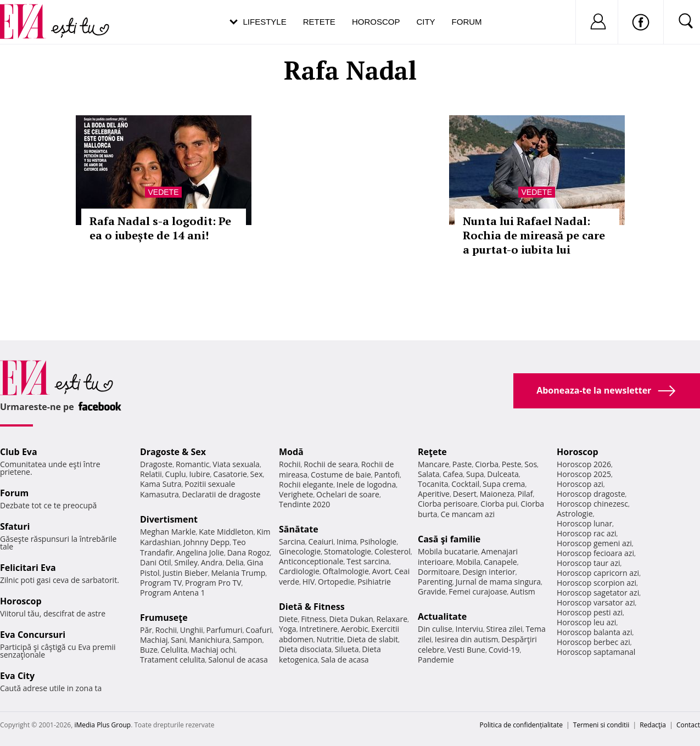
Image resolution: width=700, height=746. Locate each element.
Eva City (17, 676)
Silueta (347, 649)
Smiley (186, 562)
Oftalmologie (346, 571)
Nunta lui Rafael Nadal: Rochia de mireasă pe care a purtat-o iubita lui (534, 235)
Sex (257, 474)
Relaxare (392, 619)
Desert (465, 494)
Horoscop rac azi (587, 533)
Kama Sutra (161, 484)
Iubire (199, 474)
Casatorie (230, 474)
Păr (146, 630)
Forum (467, 22)
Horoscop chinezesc (592, 504)
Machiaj (154, 640)
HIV (309, 582)
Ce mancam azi (467, 514)
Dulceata (503, 474)
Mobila (468, 562)
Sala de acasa (345, 660)
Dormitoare (439, 572)
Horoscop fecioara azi (595, 553)
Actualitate (442, 616)
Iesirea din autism (467, 639)
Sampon (248, 640)
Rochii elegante (306, 484)
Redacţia (653, 725)
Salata (429, 474)
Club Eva (19, 452)
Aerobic (355, 629)
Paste (462, 464)
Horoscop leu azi (586, 622)
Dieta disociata (305, 649)
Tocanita (433, 484)
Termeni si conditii (601, 725)
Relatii (151, 474)
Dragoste (156, 464)
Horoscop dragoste (591, 494)
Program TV (161, 583)
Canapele (500, 562)
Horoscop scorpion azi (597, 583)
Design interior (489, 572)
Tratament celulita (173, 660)
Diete (288, 619)
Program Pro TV (213, 583)
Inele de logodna (366, 484)
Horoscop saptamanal (596, 652)
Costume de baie (341, 475)
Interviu (469, 629)
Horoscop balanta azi (594, 632)
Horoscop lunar (584, 523)
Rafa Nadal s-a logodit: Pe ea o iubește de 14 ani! (160, 228)
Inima (347, 542)
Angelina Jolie (200, 553)
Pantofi (387, 475)
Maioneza (497, 494)
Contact (688, 725)
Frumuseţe (164, 618)
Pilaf (525, 494)
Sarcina (292, 542)
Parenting (435, 582)
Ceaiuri (321, 542)
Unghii (192, 630)
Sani (178, 640)
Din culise (435, 629)
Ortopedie (336, 582)
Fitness (313, 619)
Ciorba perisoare (448, 504)
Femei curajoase (478, 591)
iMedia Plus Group (102, 725)
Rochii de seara (331, 464)
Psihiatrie (374, 582)
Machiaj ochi (213, 650)
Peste (512, 464)
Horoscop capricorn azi (598, 573)
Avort (381, 571)
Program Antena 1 (173, 593)
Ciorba (487, 464)
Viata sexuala (236, 464)
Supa (475, 474)
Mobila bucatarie (448, 551)
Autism (523, 591)
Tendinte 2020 (304, 504)
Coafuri (259, 630)
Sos (531, 464)
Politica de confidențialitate (521, 725)
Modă (291, 452)
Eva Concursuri (33, 635)
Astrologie (575, 514)
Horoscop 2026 (584, 464)
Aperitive (434, 494)
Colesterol (393, 551)
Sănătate (299, 529)
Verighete (296, 494)
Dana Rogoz (249, 553)
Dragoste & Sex (173, 452)
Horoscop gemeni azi (594, 543)
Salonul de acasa (238, 660)
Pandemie (436, 660)
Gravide (432, 591)
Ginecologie (300, 551)
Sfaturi (15, 526)
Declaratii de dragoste (222, 494)
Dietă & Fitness (312, 607)
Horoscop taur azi (588, 563)
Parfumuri (225, 630)
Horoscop (376, 22)
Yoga (288, 629)
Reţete (432, 452)
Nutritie (330, 639)
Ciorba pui (499, 504)
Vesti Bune (466, 650)
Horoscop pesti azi (590, 612)
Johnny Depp (206, 542)
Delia (235, 562)
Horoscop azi (580, 484)
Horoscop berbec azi (593, 642)
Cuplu (176, 474)
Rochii (166, 630)
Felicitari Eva (28, 568)
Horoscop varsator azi (596, 602)
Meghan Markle (168, 532)
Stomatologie (348, 551)
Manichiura (209, 640)
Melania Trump (238, 573)
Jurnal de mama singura (498, 582)
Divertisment (169, 519)
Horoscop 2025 (584, 474)
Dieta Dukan (351, 619)
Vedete (163, 192)
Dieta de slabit (373, 639)
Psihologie (379, 542)
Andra (212, 562)
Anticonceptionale (311, 561)
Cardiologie (299, 571)
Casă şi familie (449, 539)
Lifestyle (265, 22)
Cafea (453, 474)
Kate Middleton (226, 532)
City (425, 22)
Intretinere (318, 629)
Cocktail (465, 484)
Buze (149, 650)
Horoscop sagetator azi (598, 593)
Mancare (433, 464)
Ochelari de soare (348, 494)
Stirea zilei (504, 629)
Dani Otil (156, 562)
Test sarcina (368, 561)
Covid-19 (504, 650)
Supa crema (504, 484)
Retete (319, 22)
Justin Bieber (185, 573)
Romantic (193, 464)
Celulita (174, 650)
